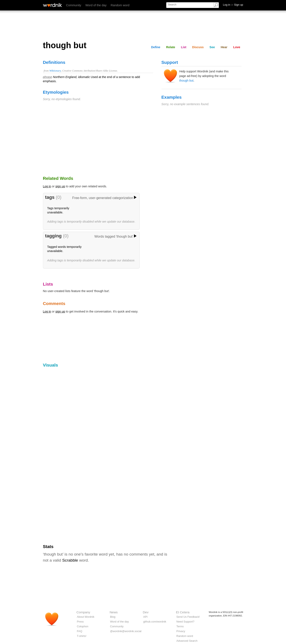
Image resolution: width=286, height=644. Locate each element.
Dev (146, 612)
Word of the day (96, 5)
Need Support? (185, 622)
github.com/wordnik (155, 622)
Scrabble (70, 560)
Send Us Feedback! (188, 617)
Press (80, 622)
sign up (60, 186)
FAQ (80, 631)
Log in (47, 186)
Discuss (198, 47)
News (114, 612)
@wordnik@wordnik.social (126, 631)
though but (186, 81)
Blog (113, 617)
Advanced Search (187, 641)
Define (156, 47)
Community (74, 5)
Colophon (83, 626)
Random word (120, 5)
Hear (224, 47)
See (212, 47)
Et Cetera (183, 612)
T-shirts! (82, 636)
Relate (171, 47)
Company (83, 612)
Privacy (181, 631)
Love (237, 47)
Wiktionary (55, 71)
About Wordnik (86, 617)
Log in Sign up (233, 5)
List (184, 47)
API (146, 617)
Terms (180, 626)
